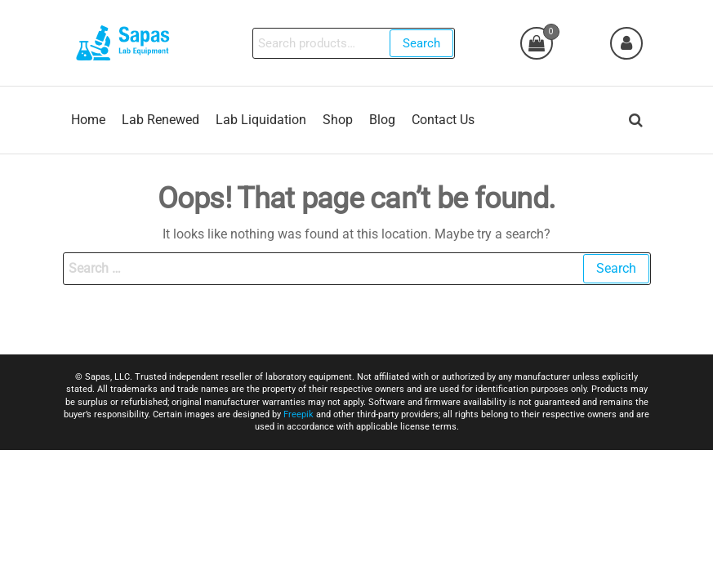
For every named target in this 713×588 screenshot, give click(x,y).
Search (421, 43)
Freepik (299, 414)
